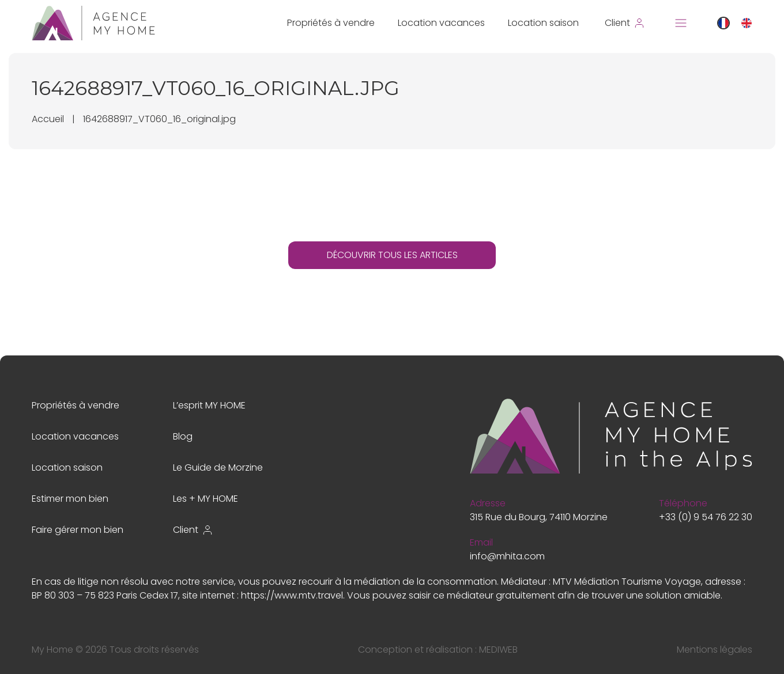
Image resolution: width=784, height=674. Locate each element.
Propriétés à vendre (331, 23)
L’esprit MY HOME (209, 405)
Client (193, 530)
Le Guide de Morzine (218, 467)
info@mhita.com (507, 556)
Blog (183, 436)
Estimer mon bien (70, 499)
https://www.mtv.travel (292, 595)
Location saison (543, 23)
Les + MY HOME (206, 499)
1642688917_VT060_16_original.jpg (159, 119)
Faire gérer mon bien (78, 530)
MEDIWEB (498, 650)
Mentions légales (715, 650)
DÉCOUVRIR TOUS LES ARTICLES (392, 255)
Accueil (48, 119)
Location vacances (441, 23)
